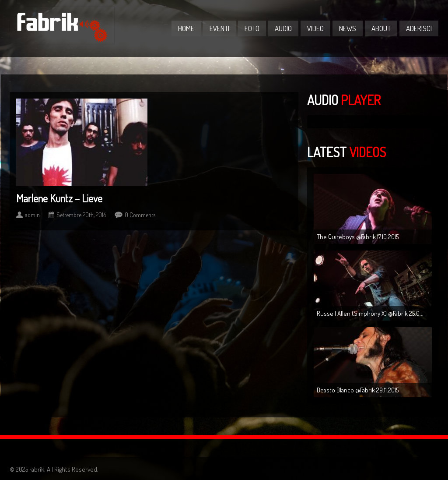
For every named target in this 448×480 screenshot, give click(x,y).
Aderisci (419, 28)
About (381, 28)
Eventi (219, 28)
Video (315, 28)
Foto (252, 28)
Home (186, 28)
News (348, 28)
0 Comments (140, 215)
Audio (283, 28)
